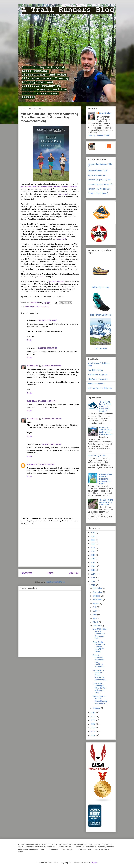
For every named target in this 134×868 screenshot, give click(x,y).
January (97, 708)
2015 (93, 570)
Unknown (31, 464)
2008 (93, 720)
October (97, 596)
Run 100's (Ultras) (96, 370)
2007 (93, 724)
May (95, 615)
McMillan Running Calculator (100, 388)
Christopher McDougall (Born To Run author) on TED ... (99, 688)
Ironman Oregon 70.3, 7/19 (99, 180)
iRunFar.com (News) (97, 384)
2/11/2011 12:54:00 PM (48, 320)
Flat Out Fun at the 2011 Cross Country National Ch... (100, 700)
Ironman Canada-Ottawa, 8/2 (100, 184)
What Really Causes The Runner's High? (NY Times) (99, 647)
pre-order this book (57, 282)
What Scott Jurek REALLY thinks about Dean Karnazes (106, 431)
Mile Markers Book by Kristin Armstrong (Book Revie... (100, 675)
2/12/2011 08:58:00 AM (48, 348)
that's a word (61, 239)
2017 (93, 563)
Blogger (94, 863)
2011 (93, 585)
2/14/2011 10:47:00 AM (45, 464)
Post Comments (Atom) (55, 582)
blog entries (62, 194)
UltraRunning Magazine (98, 379)
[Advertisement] (50, 547)
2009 (93, 717)
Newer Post (26, 573)
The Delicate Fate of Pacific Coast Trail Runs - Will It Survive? (105, 407)
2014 (93, 574)
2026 (93, 532)
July (95, 607)
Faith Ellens (32, 401)
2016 (93, 566)
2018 (93, 559)
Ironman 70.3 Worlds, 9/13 (99, 189)
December (98, 588)
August (96, 603)
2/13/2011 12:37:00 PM (52, 419)
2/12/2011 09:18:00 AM (51, 366)
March (96, 622)
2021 (93, 548)
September (98, 600)
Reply (29, 340)
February (97, 626)
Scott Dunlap (35, 303)
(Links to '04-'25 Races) (98, 193)
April (95, 618)
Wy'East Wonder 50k (97, 175)
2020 (93, 551)
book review (30, 306)
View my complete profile (99, 135)
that (41, 276)
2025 (93, 536)
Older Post (74, 573)
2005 (93, 732)
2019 (93, 555)
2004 (93, 735)
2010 (93, 713)
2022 (93, 544)
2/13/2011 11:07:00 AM (47, 401)
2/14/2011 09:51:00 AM (51, 444)
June (95, 611)
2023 (93, 540)
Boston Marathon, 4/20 (98, 171)
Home (50, 573)
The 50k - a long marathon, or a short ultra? (106, 502)
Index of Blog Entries (97, 456)
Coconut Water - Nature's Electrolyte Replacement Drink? (106, 479)
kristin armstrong (42, 306)
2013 (93, 578)
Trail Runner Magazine (98, 375)
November (98, 592)
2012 (93, 581)
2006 (93, 728)
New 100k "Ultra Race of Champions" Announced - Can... (100, 634)
